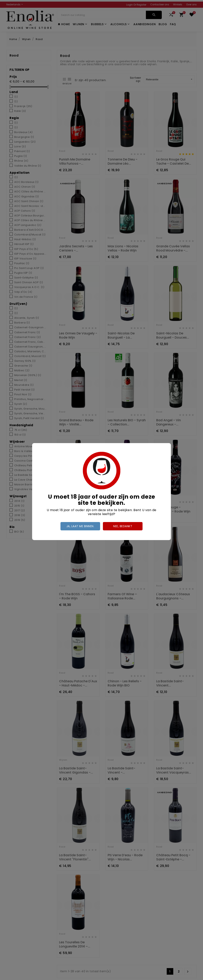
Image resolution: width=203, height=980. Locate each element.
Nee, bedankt (123, 526)
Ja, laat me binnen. (80, 526)
